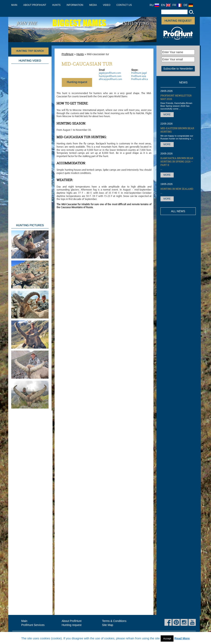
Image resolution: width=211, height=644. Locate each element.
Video (107, 5)
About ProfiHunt (35, 5)
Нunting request (77, 82)
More (167, 115)
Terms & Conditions (114, 621)
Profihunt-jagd (139, 73)
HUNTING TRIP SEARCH (30, 51)
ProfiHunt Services (33, 625)
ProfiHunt (67, 54)
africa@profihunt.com (111, 79)
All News (178, 211)
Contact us (124, 5)
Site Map (108, 625)
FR (177, 5)
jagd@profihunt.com (110, 73)
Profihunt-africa (139, 79)
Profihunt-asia (139, 76)
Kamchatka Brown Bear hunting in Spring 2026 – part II (177, 161)
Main (14, 5)
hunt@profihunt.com (110, 76)
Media (93, 5)
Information (75, 5)
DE (188, 5)
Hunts (56, 5)
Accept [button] (167, 638)
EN (166, 5)
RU (154, 5)
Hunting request (178, 21)
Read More (182, 638)
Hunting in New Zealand (177, 189)
